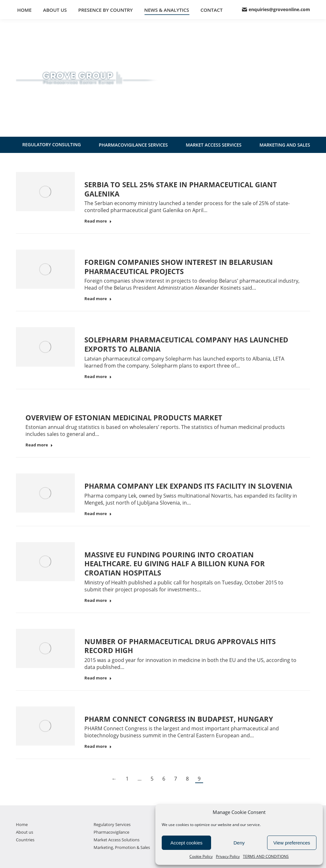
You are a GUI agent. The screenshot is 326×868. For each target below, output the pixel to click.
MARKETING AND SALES (285, 145)
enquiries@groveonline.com (276, 10)
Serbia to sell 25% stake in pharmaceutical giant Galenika (181, 189)
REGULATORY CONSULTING (52, 145)
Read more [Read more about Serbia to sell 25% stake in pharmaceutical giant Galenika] (98, 221)
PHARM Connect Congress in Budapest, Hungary (179, 719)
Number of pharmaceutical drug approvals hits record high (180, 646)
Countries (25, 840)
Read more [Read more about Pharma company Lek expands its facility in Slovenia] (98, 514)
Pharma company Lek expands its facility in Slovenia (188, 486)
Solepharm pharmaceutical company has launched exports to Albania (186, 344)
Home (22, 824)
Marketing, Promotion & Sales (122, 847)
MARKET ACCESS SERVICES (214, 145)
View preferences (292, 843)
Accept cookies (186, 843)
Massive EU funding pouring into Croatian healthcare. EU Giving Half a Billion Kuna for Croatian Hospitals (175, 564)
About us (25, 832)
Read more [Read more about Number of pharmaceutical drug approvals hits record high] (98, 678)
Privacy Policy (228, 856)
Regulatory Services (112, 824)
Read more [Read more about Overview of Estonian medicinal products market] (39, 445)
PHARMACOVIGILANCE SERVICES (133, 145)
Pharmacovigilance (111, 832)
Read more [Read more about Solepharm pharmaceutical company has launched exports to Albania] (98, 377)
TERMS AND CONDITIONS (266, 856)
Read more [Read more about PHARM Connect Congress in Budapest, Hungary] (98, 746)
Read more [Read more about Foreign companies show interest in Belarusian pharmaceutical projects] (98, 299)
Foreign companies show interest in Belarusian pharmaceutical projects (179, 267)
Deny (239, 843)
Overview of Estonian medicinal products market (124, 417)
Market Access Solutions (117, 840)
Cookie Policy (201, 856)
